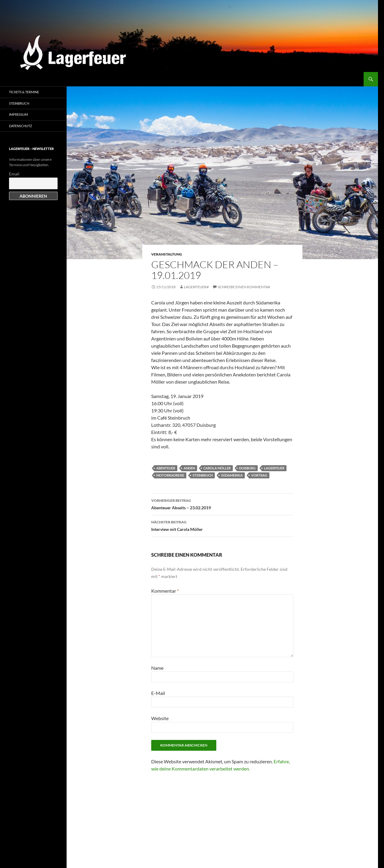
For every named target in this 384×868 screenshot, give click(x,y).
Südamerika (232, 475)
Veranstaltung (167, 254)
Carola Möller (217, 468)
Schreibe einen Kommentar (244, 287)
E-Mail (158, 693)
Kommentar (165, 591)
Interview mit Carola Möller (222, 525)
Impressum (18, 114)
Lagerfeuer (274, 468)
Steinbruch (203, 475)
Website (160, 718)
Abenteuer (166, 468)
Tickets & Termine (24, 92)
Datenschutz (21, 126)
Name (157, 668)
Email (14, 174)
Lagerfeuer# (196, 287)
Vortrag (259, 475)
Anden (189, 468)
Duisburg (247, 468)
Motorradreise (170, 475)
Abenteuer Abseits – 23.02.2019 (222, 504)
